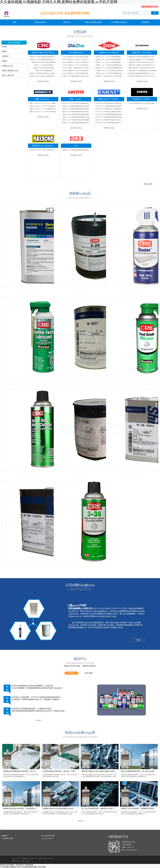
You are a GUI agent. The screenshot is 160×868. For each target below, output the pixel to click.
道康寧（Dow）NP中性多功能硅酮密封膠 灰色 (110, 65)
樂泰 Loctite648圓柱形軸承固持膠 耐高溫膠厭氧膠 (77, 112)
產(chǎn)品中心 (41, 22)
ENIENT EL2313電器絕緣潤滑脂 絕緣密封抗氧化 (110, 106)
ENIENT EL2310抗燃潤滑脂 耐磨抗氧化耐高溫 (110, 114)
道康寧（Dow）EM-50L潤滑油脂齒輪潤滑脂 (110, 60)
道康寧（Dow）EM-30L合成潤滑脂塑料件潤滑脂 (110, 62)
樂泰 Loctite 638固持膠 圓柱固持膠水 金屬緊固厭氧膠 (77, 117)
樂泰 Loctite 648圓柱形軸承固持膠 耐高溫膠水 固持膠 (77, 114)
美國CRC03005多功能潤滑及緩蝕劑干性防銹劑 (44, 57)
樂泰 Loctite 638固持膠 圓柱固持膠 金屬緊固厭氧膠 (77, 120)
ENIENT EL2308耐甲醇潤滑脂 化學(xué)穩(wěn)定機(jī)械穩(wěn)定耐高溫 (110, 120)
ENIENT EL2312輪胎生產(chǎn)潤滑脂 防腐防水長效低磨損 (110, 109)
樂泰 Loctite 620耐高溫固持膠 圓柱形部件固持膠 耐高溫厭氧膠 (77, 123)
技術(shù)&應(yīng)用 (93, 22)
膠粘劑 (4, 51)
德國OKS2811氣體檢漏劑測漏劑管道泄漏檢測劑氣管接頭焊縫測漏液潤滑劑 (77, 150)
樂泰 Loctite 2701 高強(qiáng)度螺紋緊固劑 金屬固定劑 (77, 103)
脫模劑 (4, 61)
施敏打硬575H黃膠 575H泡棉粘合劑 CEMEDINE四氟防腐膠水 (143, 65)
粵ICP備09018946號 (25, 861)
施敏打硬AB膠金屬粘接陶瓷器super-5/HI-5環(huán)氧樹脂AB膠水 (143, 73)
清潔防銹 (5, 56)
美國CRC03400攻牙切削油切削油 (44, 68)
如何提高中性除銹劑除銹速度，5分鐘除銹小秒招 (31, 709)
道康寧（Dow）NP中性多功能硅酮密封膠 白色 (110, 68)
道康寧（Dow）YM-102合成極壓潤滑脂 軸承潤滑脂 (110, 57)
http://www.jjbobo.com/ (47, 838)
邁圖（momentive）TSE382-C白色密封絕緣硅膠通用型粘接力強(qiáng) (44, 106)
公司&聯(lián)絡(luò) (119, 22)
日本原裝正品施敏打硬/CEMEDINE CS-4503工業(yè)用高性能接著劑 (143, 76)
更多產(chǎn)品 (43, 81)
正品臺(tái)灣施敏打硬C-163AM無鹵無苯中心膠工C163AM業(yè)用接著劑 (143, 60)
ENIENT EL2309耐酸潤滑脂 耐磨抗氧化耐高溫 (110, 117)
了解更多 (138, 640)
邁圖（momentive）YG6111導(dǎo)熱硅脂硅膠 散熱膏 (44, 112)
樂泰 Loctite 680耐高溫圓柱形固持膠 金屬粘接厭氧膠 (77, 106)
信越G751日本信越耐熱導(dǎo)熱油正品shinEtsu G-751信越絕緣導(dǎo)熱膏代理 (77, 76)
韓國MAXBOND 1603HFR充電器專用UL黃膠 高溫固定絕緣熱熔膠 (44, 150)
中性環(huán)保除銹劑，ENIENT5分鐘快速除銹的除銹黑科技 (36, 697)
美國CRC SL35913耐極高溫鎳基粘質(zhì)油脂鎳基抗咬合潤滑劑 (44, 60)
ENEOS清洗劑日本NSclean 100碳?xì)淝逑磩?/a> (143, 103)
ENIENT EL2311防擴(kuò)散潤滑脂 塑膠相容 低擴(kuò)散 (110, 112)
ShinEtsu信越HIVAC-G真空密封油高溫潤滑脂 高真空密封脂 (77, 71)
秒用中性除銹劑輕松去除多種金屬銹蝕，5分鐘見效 (32, 686)
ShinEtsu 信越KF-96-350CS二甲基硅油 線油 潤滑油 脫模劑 (77, 65)
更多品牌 (148, 184)
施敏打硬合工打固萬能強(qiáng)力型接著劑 (143, 71)
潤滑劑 (4, 47)
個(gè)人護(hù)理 (8, 75)
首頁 (15, 22)
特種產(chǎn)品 (7, 66)
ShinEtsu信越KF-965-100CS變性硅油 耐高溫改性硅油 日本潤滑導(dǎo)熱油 (77, 57)
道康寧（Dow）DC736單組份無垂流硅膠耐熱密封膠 (110, 73)
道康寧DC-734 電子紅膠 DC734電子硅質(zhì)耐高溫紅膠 (110, 76)
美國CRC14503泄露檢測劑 (44, 71)
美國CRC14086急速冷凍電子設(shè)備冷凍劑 (44, 73)
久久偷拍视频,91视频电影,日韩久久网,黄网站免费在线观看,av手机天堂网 (23, 867)
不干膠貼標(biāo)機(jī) (7, 838)
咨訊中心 (67, 22)
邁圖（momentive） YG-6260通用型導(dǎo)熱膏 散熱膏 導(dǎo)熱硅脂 (44, 109)
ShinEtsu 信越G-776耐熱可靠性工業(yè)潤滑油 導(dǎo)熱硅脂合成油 (77, 68)
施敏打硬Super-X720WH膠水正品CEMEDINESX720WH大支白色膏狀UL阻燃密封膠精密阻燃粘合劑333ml (143, 68)
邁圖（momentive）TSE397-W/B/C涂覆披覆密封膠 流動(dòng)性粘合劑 (44, 103)
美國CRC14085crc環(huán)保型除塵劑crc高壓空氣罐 (44, 76)
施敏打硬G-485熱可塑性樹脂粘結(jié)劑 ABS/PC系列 (143, 57)
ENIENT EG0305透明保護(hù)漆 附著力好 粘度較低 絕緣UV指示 (110, 103)
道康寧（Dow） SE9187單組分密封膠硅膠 (110, 71)
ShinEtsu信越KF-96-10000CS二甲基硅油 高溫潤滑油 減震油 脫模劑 (77, 60)
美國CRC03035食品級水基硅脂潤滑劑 (44, 62)
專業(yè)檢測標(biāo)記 (10, 71)
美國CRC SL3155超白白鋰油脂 (44, 65)
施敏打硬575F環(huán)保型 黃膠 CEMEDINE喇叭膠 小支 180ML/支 (143, 62)
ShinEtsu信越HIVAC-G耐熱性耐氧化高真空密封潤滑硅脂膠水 (77, 73)
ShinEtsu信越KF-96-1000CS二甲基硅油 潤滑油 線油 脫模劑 (77, 62)
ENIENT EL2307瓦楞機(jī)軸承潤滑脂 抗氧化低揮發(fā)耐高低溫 (110, 123)
